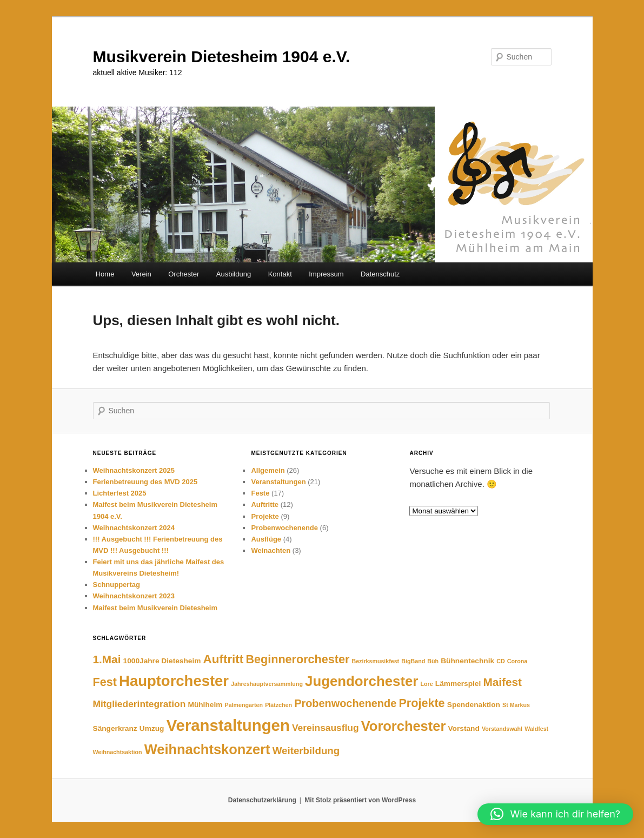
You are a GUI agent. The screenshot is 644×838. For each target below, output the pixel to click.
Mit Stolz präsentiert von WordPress (360, 800)
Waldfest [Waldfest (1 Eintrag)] (536, 729)
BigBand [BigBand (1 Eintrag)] (413, 661)
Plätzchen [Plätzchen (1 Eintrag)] (278, 705)
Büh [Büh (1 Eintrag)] (433, 661)
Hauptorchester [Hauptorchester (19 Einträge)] (174, 681)
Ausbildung (234, 274)
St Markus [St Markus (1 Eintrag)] (516, 705)
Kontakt (280, 274)
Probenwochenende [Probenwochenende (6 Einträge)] (345, 703)
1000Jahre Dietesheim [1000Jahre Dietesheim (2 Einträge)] (162, 661)
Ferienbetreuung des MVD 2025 (145, 482)
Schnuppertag (117, 585)
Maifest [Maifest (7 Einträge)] (502, 682)
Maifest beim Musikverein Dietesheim (155, 608)
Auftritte (265, 504)
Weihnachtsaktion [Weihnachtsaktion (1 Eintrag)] (118, 752)
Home (105, 274)
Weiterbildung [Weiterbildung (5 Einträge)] (306, 751)
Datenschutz (380, 274)
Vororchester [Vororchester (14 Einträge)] (404, 726)
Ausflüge (266, 539)
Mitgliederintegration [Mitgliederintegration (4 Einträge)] (140, 704)
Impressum (326, 274)
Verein (141, 274)
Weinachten (271, 550)
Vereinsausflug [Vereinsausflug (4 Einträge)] (326, 728)
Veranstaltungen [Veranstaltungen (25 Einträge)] (228, 725)
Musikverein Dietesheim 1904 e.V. (222, 57)
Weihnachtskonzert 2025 (134, 470)
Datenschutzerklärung (262, 800)
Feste (260, 493)
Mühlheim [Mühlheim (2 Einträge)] (205, 705)
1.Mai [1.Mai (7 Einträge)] (107, 659)
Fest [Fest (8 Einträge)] (105, 682)
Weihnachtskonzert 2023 (134, 596)
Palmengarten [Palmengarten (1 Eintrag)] (244, 705)
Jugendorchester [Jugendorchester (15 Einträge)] (361, 681)
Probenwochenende (284, 528)
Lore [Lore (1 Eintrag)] (427, 684)
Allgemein (268, 470)
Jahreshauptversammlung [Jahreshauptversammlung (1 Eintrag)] (267, 684)
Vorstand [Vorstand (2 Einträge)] (463, 728)
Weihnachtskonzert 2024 (134, 528)
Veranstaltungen (278, 482)
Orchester (184, 274)
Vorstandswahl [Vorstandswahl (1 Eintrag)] (502, 729)
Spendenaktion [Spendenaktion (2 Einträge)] (474, 705)
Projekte (265, 516)
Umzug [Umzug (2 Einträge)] (152, 728)
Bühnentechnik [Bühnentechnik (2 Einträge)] (467, 661)
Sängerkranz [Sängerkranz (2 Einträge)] (115, 728)
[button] (555, 814)
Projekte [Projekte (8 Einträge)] (421, 703)
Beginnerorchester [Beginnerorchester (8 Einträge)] (297, 659)
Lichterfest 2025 (120, 493)
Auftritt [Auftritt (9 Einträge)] (224, 659)
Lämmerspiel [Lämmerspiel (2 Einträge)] (458, 684)
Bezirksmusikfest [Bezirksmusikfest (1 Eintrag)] (376, 661)
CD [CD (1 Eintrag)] (500, 661)
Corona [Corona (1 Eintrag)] (517, 661)
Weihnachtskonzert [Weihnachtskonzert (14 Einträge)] (207, 749)
